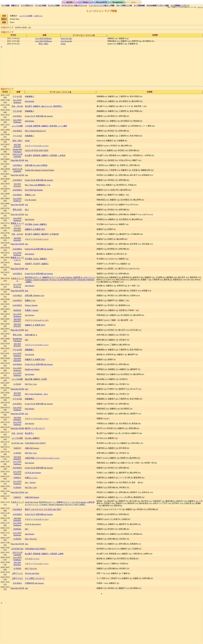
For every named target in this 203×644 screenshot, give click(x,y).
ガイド (15, 6)
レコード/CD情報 (26, 16)
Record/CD (102, 2)
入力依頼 (41, 6)
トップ (180, 6)
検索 (6, 6)
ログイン (200, 7)
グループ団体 (124, 6)
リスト (27, 6)
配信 (139, 6)
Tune (85, 2)
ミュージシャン (102, 6)
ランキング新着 (54, 6)
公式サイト (38, 16)
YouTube (158, 6)
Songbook (117, 2)
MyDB (69, 2)
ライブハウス (74, 6)
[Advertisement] (79, 67)
